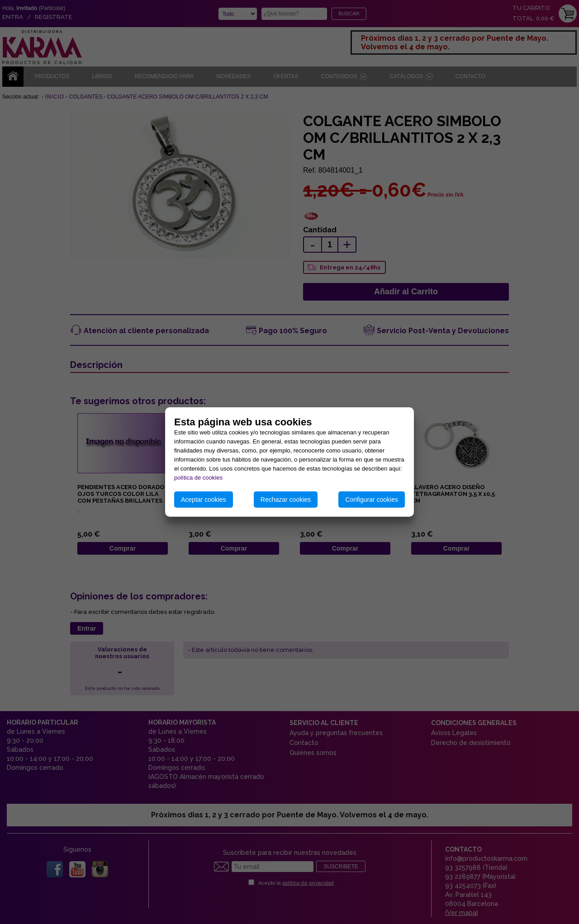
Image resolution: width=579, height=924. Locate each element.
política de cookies (198, 478)
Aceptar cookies (204, 500)
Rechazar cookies (286, 500)
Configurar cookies (372, 500)
